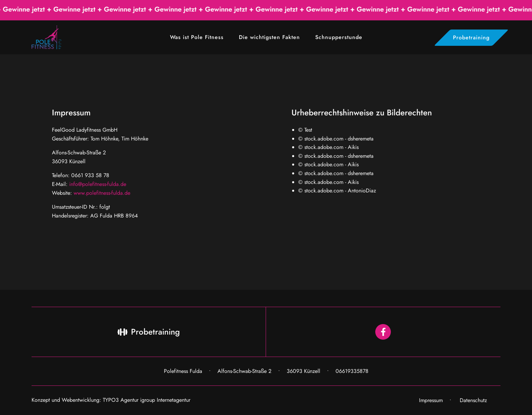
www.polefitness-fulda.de (102, 193)
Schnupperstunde (339, 37)
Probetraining (471, 37)
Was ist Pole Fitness (197, 37)
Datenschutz (473, 400)
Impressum (431, 400)
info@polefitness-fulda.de (98, 184)
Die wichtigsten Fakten (269, 37)
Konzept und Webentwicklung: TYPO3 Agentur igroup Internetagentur (111, 400)
